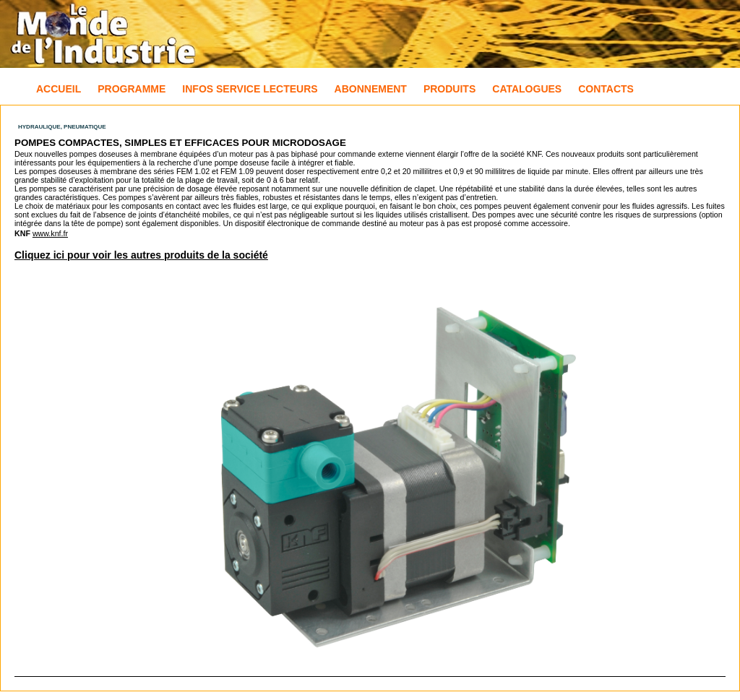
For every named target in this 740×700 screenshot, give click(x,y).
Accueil (59, 89)
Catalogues (527, 89)
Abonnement (371, 89)
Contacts (606, 89)
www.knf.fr (50, 233)
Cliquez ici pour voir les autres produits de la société (141, 255)
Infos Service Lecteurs (250, 89)
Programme (132, 89)
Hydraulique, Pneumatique (62, 127)
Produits (449, 89)
